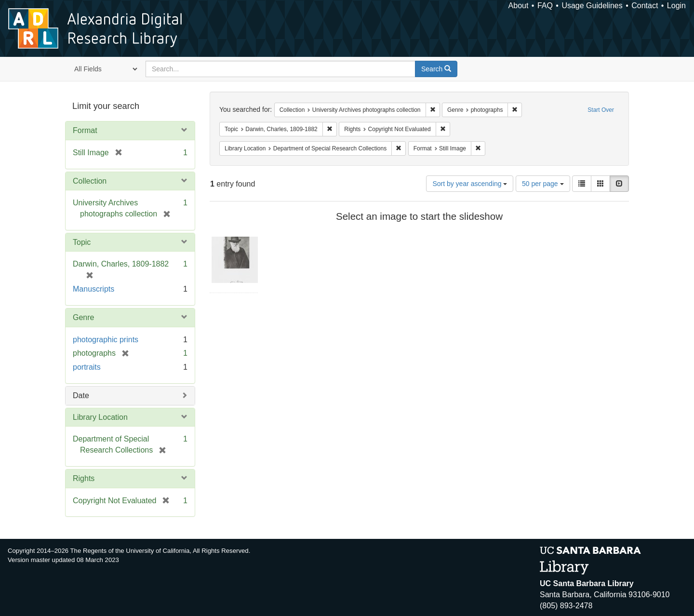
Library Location (100, 417)
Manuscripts (93, 289)
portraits (87, 367)
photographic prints (106, 340)
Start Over (601, 110)
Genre (83, 317)
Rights (84, 478)
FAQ (545, 6)
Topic (82, 242)
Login (676, 6)
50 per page (543, 184)
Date (81, 395)
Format (85, 130)
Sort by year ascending (470, 184)
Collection (90, 181)
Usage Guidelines (592, 6)
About (519, 6)
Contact (645, 6)
